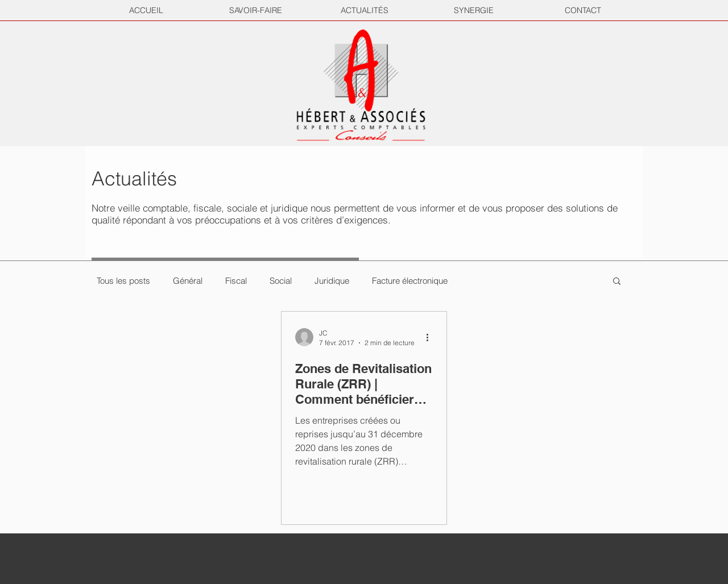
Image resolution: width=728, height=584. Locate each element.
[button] (617, 282)
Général (188, 281)
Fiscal (236, 281)
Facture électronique (410, 281)
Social (281, 281)
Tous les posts (123, 281)
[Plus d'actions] (431, 337)
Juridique (332, 281)
